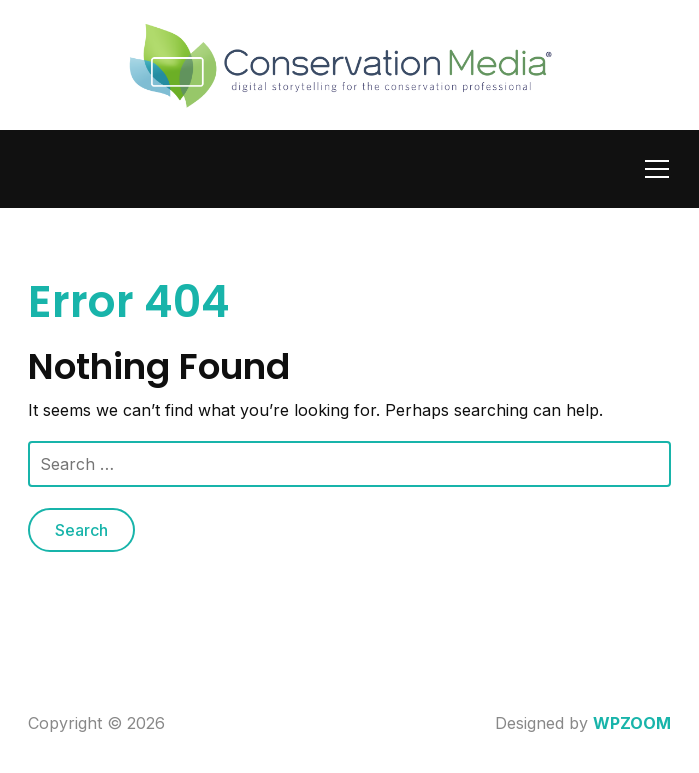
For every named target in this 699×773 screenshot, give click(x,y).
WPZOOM (632, 723)
